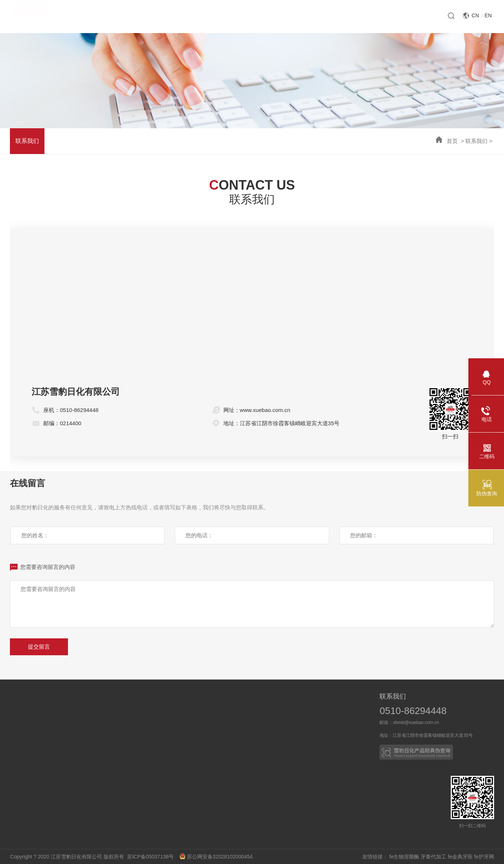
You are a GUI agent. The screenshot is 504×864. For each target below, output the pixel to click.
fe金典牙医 (460, 857)
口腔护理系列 (204, 714)
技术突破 (83, 742)
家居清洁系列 (204, 728)
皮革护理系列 (204, 742)
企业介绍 (22, 714)
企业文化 (22, 756)
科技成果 (83, 714)
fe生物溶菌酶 (404, 857)
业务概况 (269, 714)
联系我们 (476, 141)
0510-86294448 (413, 711)
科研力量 (83, 728)
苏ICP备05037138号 (153, 857)
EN (488, 15)
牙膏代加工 (433, 857)
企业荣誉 (22, 728)
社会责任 (22, 742)
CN (475, 15)
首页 (452, 141)
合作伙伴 (269, 728)
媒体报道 (143, 728)
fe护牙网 (484, 857)
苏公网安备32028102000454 (216, 857)
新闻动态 (143, 714)
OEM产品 (268, 742)
